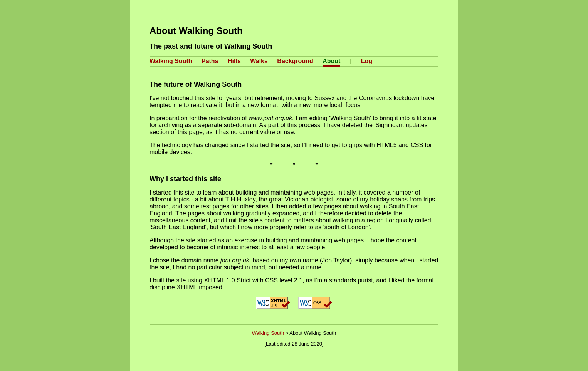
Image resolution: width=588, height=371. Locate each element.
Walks (259, 61)
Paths (210, 61)
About (331, 61)
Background (295, 61)
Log (367, 61)
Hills (234, 61)
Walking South (171, 61)
